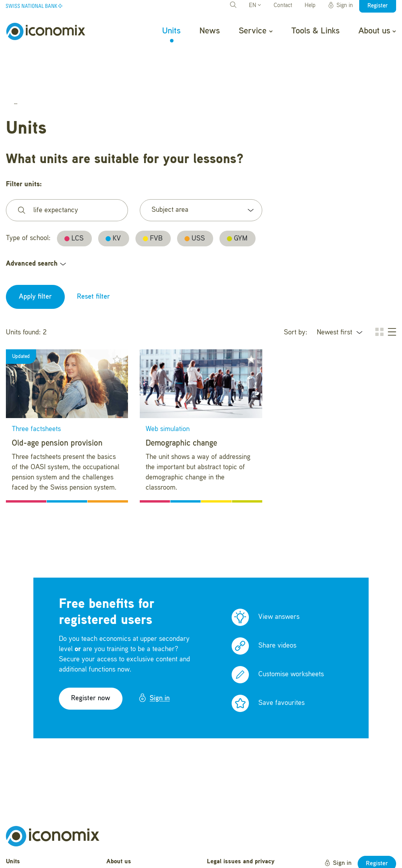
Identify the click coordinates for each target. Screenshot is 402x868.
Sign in (340, 6)
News (210, 31)
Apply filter (35, 255)
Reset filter (93, 255)
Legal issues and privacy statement (241, 825)
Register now (91, 657)
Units (171, 31)
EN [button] (255, 6)
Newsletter (121, 857)
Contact (283, 6)
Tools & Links (315, 31)
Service (255, 31)
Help (310, 6)
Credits (217, 853)
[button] (117, 317)
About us (377, 31)
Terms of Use (225, 841)
